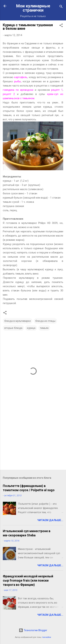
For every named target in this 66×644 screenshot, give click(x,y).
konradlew (47, 637)
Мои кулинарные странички (33, 8)
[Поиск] (61, 7)
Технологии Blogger (33, 630)
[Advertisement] (33, 439)
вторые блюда (13, 328)
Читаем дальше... (50, 520)
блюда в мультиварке (18, 321)
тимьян (44, 328)
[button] (61, 26)
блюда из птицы (45, 321)
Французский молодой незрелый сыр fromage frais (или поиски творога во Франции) (28, 580)
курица (31, 328)
